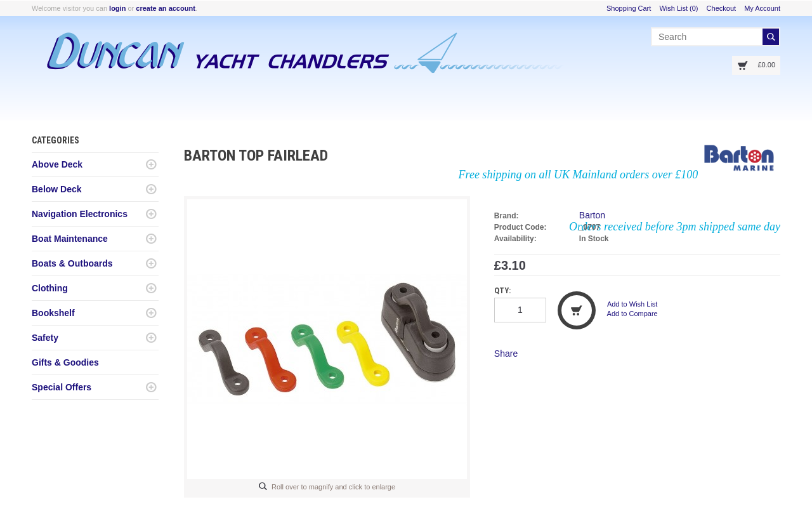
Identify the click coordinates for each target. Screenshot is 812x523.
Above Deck (57, 164)
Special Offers (62, 387)
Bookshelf (53, 313)
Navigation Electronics (80, 214)
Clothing (50, 288)
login (117, 8)
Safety (45, 338)
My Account (762, 8)
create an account (166, 8)
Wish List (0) (678, 8)
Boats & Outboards (72, 263)
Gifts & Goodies (65, 362)
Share (506, 354)
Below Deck (57, 189)
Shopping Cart (629, 8)
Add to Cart (577, 310)
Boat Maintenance (70, 239)
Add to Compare (632, 314)
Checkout (721, 8)
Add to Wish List (632, 304)
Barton (592, 215)
